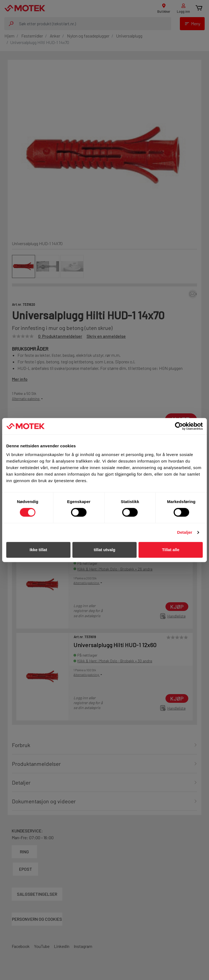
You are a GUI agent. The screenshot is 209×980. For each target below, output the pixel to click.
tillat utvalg (104, 550)
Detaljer (185, 532)
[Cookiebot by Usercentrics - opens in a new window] (179, 426)
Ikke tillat (38, 550)
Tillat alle (171, 550)
